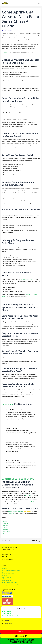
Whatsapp (12, 514)
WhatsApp (34, 502)
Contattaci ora (6, 52)
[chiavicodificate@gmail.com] (11, 616)
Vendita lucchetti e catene (9, 582)
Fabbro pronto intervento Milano (12, 585)
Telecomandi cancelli (8, 580)
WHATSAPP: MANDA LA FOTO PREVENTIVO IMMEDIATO (21, 641)
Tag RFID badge (6, 578)
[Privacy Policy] (7, 620)
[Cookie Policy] (7, 624)
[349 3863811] (7, 611)
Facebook (6, 521)
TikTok (5, 528)
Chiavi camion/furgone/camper (11, 571)
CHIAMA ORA (21, 636)
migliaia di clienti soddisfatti (16, 512)
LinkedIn (6, 530)
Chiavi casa (5, 575)
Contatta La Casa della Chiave (18, 479)
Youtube (6, 523)
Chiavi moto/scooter (8, 573)
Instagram (6, 525)
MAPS (21, 632)
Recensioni (8, 404)
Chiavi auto (5, 568)
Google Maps (7, 532)
